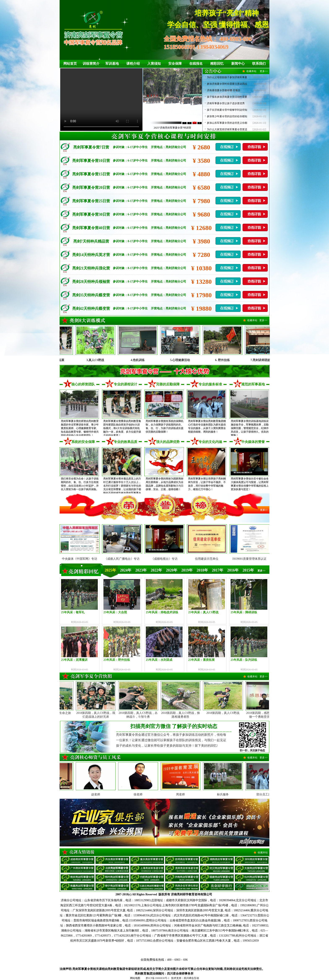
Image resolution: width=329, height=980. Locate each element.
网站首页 (70, 64)
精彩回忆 (217, 64)
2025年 (110, 570)
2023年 (141, 570)
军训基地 (112, 64)
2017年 (218, 570)
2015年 (248, 570)
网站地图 (135, 978)
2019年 (187, 570)
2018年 (202, 570)
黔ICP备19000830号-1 (158, 978)
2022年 (156, 570)
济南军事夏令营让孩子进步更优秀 (226, 103)
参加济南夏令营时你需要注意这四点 (227, 84)
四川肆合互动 (191, 978)
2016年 (233, 570)
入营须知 (154, 64)
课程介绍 (133, 64)
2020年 (172, 570)
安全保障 (175, 64)
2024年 (126, 570)
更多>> (264, 71)
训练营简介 (91, 64)
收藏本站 (251, 71)
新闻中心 (238, 64)
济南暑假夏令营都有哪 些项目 (224, 90)
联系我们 (259, 64)
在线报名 (196, 64)
